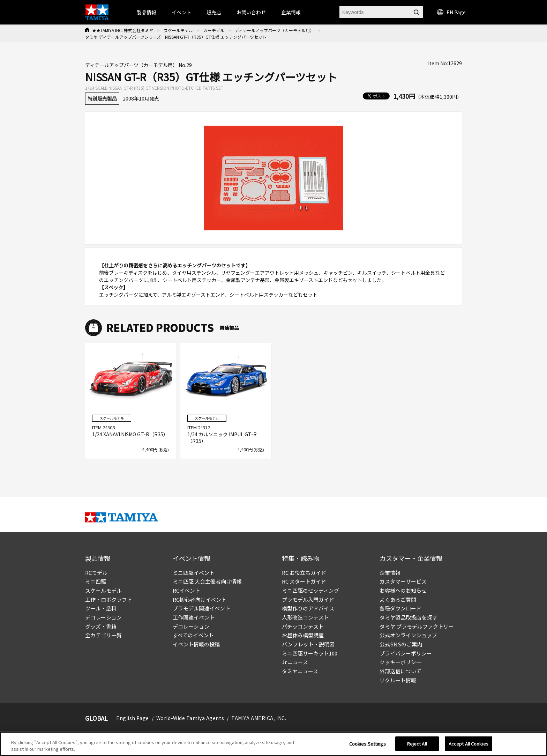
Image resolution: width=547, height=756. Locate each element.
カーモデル (214, 30)
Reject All (417, 745)
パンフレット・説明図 (308, 644)
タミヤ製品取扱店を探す (408, 617)
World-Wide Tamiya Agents (190, 718)
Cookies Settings (368, 745)
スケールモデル (178, 30)
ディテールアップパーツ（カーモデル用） (274, 30)
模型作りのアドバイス (308, 608)
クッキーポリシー (400, 662)
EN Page (451, 12)
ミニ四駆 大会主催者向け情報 (207, 581)
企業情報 (390, 573)
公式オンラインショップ (408, 635)
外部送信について (400, 671)
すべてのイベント (193, 635)
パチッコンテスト (303, 626)
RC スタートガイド (304, 581)
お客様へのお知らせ (403, 590)
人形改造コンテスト (305, 617)
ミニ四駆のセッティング (310, 590)
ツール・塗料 (101, 608)
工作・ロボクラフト (109, 599)
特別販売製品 (102, 98)
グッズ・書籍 (101, 626)
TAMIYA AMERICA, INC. (259, 718)
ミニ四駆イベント (194, 573)
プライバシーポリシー (406, 653)
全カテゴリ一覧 (103, 635)
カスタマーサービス (403, 581)
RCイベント (186, 590)
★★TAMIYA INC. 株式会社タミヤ (123, 30)
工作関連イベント (194, 617)
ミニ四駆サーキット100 (310, 653)
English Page (133, 718)
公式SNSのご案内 (401, 644)
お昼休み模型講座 (303, 635)
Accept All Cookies (469, 745)
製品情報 (147, 12)
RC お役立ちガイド (304, 573)
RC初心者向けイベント (200, 599)
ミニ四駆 (96, 581)
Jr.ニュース (295, 662)
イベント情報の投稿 (196, 644)
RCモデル (96, 573)
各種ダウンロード (400, 608)
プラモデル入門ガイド (308, 599)
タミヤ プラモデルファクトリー (417, 626)
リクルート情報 (398, 680)
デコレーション (103, 617)
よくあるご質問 (398, 599)
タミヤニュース (300, 671)
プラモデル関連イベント (201, 608)
